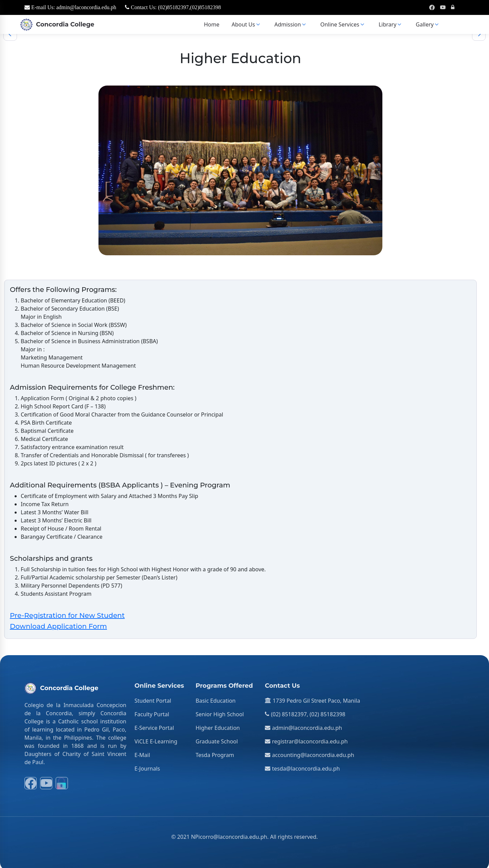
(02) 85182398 (328, 712)
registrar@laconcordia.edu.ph (310, 739)
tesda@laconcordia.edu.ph (306, 766)
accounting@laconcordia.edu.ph (313, 752)
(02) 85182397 (289, 712)
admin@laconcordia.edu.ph (307, 725)
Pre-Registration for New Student (67, 613)
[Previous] (10, 31)
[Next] (479, 31)
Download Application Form (58, 624)
